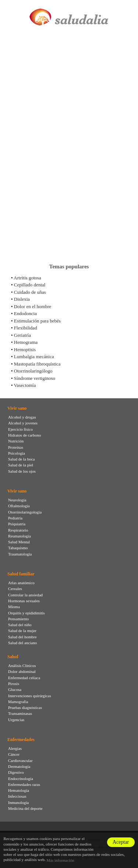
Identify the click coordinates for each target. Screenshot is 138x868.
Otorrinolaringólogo (33, 371)
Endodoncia (25, 313)
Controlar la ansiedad (25, 595)
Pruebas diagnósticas (25, 708)
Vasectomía (25, 385)
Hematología (19, 790)
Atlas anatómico (21, 583)
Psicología (17, 453)
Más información (60, 860)
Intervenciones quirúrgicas (30, 696)
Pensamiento (18, 619)
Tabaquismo (18, 548)
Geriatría (22, 335)
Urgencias (16, 720)
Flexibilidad (26, 328)
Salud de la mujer (22, 631)
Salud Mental (19, 542)
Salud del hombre (22, 637)
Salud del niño (20, 625)
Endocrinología (21, 779)
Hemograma (26, 342)
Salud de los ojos (22, 471)
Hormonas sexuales (24, 601)
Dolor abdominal (22, 671)
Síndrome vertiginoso (35, 378)
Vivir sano (17, 408)
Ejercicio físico (20, 429)
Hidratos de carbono (24, 435)
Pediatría (15, 518)
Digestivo (16, 772)
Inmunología (18, 802)
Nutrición (16, 441)
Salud (13, 657)
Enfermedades (21, 740)
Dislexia (22, 299)
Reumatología (20, 536)
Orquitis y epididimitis (26, 613)
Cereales (15, 589)
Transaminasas (20, 713)
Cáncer (14, 754)
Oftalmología (19, 506)
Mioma (14, 607)
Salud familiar (21, 574)
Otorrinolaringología (25, 512)
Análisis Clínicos (22, 666)
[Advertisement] (69, 183)
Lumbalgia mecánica (34, 357)
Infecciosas (17, 796)
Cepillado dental (30, 285)
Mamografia (18, 702)
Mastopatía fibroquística (37, 364)
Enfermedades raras (24, 784)
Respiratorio (18, 530)
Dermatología (19, 766)
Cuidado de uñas (30, 292)
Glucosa (15, 689)
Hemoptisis (25, 350)
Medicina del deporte (25, 808)
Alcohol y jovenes (23, 423)
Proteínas (16, 447)
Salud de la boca (21, 459)
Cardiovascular (20, 761)
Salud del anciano (22, 643)
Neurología (17, 500)
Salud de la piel (21, 465)
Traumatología (20, 554)
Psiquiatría (17, 524)
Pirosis (14, 684)
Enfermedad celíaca (24, 678)
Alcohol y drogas (22, 417)
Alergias (15, 748)
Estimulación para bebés (37, 321)
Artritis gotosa (27, 278)
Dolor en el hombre (33, 306)
